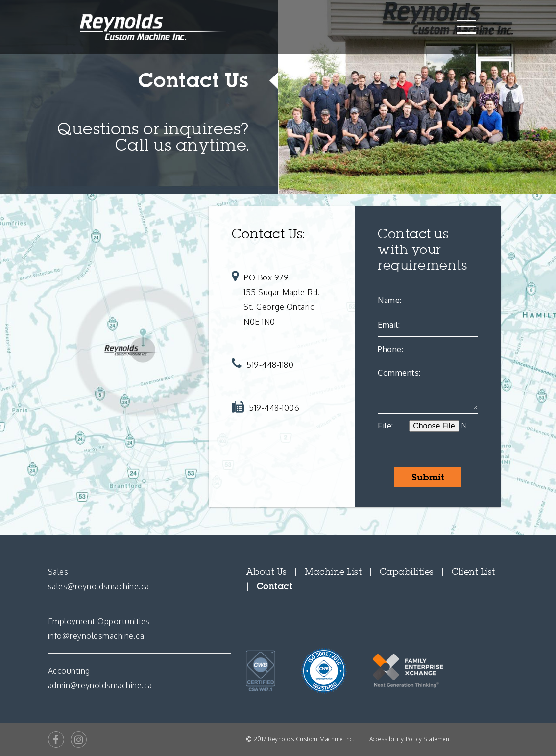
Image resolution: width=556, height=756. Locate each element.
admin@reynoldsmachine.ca (100, 685)
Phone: (390, 349)
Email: (389, 325)
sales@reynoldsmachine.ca (99, 586)
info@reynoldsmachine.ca (96, 636)
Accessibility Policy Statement (411, 739)
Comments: (399, 373)
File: (386, 426)
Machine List (333, 572)
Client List (473, 572)
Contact (275, 586)
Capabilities (407, 572)
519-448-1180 (270, 365)
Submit (428, 477)
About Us (266, 572)
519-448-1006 (274, 408)
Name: (390, 300)
